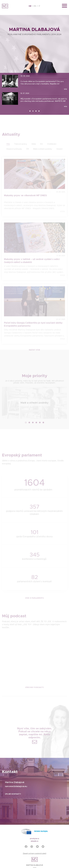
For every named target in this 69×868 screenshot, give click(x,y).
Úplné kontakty (13, 794)
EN (35, 6)
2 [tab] (33, 111)
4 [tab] (39, 111)
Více (65, 89)
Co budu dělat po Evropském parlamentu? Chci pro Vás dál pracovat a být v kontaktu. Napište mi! (42, 83)
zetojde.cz (34, 841)
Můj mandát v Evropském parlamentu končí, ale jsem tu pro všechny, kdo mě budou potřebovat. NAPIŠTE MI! (44, 100)
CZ (30, 6)
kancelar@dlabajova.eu (16, 786)
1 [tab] (30, 111)
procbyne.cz (34, 839)
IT (39, 6)
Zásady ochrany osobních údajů (35, 853)
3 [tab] (36, 111)
